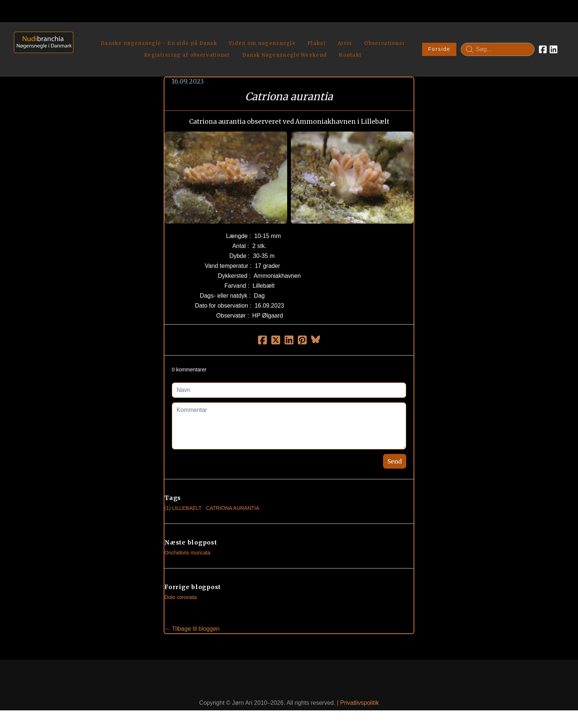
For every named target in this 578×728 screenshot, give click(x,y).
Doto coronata (181, 592)
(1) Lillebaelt (183, 503)
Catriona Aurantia (233, 503)
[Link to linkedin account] (553, 46)
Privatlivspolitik (360, 697)
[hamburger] (82, 36)
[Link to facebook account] (543, 46)
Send (395, 456)
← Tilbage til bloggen (192, 623)
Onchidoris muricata (187, 547)
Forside (439, 46)
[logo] (41, 46)
